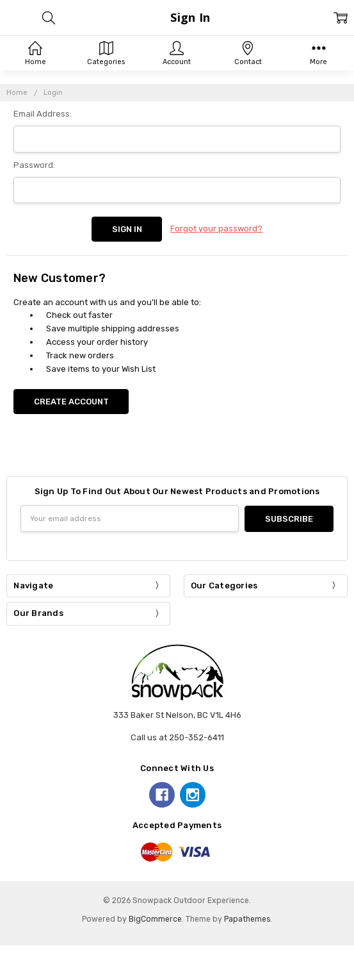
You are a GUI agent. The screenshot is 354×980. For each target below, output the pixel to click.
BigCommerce (155, 918)
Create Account (71, 402)
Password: (34, 165)
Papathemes (247, 918)
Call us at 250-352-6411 (177, 737)
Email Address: (43, 114)
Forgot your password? (216, 228)
